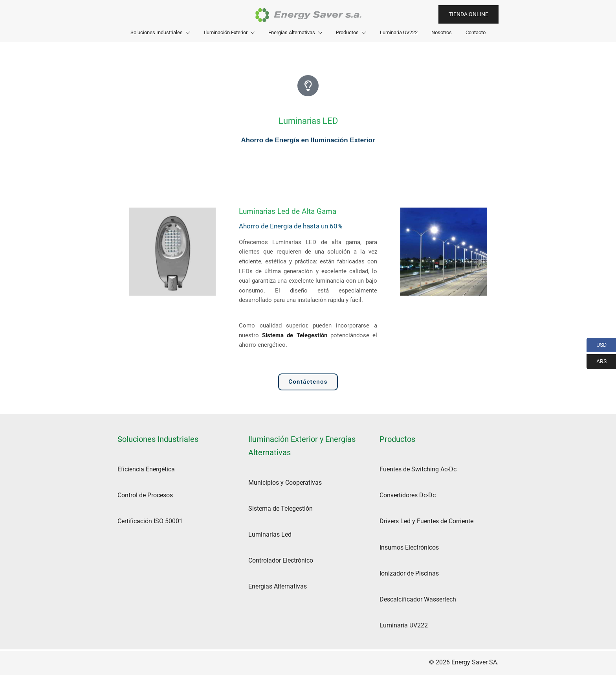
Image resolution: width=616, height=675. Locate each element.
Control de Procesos (145, 495)
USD (597, 345)
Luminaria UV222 (399, 32)
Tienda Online (468, 14)
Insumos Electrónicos (409, 547)
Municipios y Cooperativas (285, 483)
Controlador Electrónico (281, 560)
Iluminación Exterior (226, 32)
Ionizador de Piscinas (409, 573)
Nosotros (442, 32)
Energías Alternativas (292, 32)
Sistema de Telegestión (294, 335)
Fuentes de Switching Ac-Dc (418, 469)
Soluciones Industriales (157, 32)
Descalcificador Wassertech (418, 599)
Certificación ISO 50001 (150, 521)
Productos (347, 32)
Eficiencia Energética (146, 469)
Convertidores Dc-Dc (408, 495)
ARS (597, 362)
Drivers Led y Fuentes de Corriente (426, 521)
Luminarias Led (270, 534)
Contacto (476, 32)
